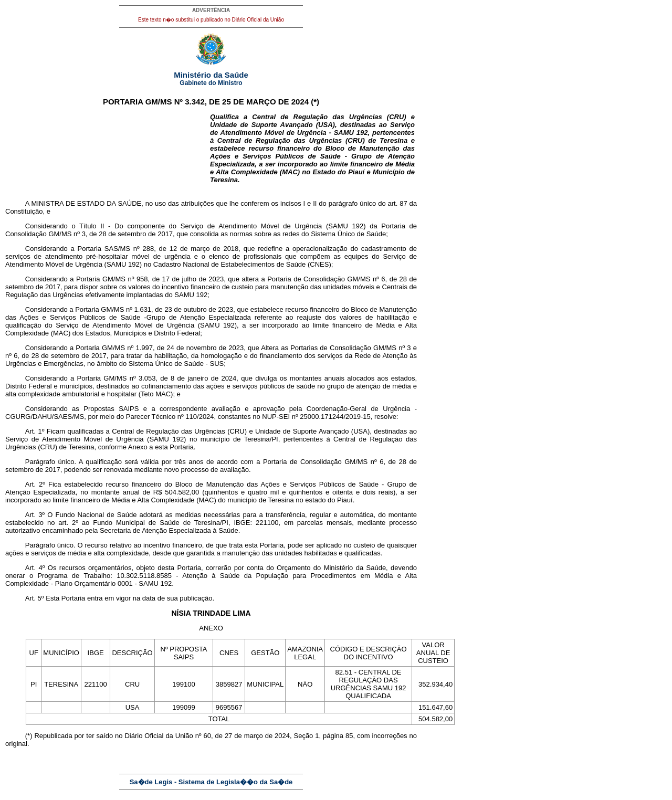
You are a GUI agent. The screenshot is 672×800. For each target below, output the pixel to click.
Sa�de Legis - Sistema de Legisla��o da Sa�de (211, 782)
